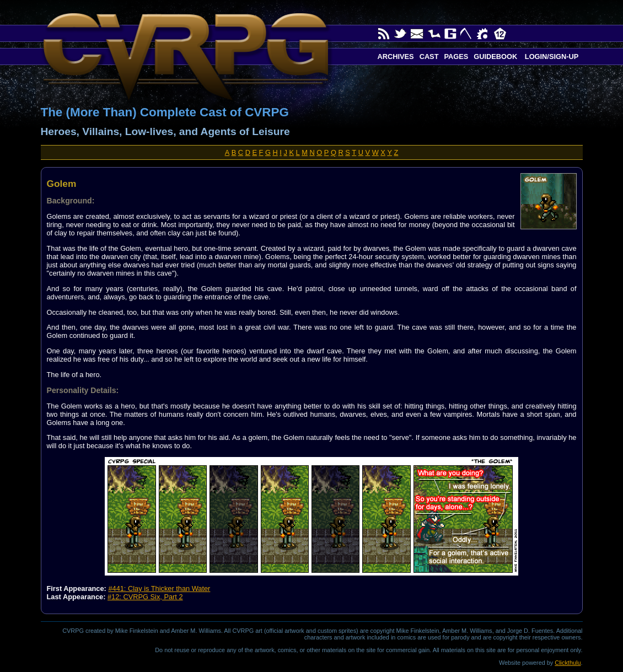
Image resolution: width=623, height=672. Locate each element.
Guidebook (495, 57)
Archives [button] (396, 57)
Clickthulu (568, 663)
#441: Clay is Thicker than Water (159, 588)
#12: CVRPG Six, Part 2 (145, 597)
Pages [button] (456, 57)
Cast (429, 57)
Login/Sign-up (551, 57)
